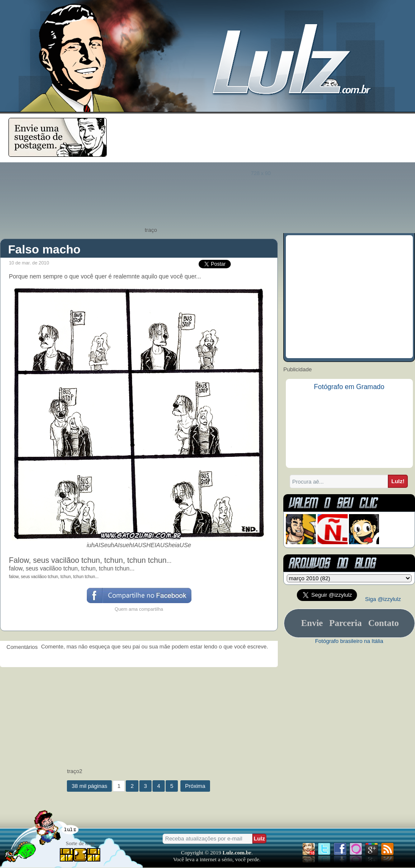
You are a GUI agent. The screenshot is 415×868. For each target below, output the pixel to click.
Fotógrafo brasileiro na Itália (349, 641)
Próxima (195, 786)
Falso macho (44, 249)
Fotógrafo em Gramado (349, 387)
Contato (383, 623)
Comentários (21, 647)
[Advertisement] (268, 172)
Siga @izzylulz (383, 599)
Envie (312, 623)
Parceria (346, 623)
